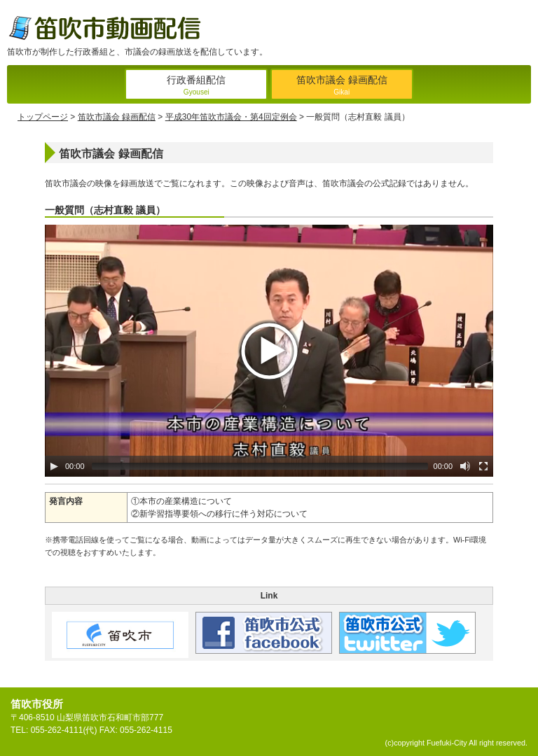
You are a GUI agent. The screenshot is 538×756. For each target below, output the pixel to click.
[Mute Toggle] (465, 466)
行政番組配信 (196, 86)
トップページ (43, 117)
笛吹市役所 (37, 704)
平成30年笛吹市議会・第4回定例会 (231, 117)
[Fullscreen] (483, 466)
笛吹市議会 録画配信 (342, 86)
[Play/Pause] (54, 466)
